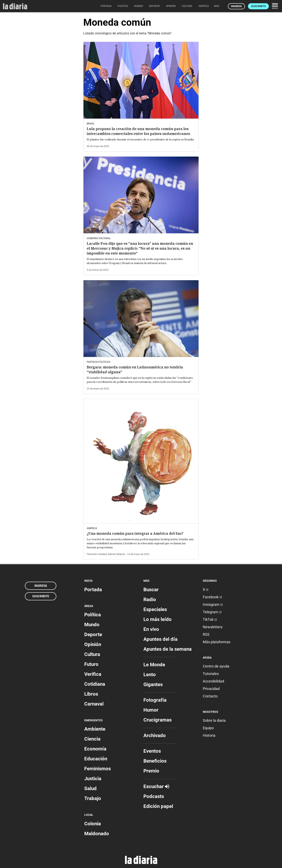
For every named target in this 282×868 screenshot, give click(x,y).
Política (93, 615)
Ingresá (236, 6)
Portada (93, 590)
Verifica (93, 674)
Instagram (213, 604)
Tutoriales (211, 674)
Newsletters (213, 627)
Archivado (155, 735)
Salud (90, 788)
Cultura (92, 654)
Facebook (212, 597)
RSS (206, 634)
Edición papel (158, 806)
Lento (150, 675)
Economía (95, 749)
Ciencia (92, 739)
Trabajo (93, 798)
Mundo (92, 625)
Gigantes (153, 684)
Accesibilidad (213, 681)
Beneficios (155, 761)
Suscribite (258, 6)
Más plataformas (217, 642)
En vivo (151, 629)
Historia (209, 735)
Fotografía (155, 700)
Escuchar (156, 786)
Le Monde (154, 665)
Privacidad (211, 689)
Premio (151, 771)
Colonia (93, 824)
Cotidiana (95, 684)
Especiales (155, 609)
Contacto (210, 696)
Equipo (208, 728)
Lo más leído (158, 619)
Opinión (93, 644)
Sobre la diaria (214, 720)
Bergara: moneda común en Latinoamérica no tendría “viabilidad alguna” (135, 370)
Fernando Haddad (97, 554)
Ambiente (95, 729)
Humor (151, 710)
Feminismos (98, 769)
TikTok (210, 619)
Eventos (152, 751)
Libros (91, 694)
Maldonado (97, 834)
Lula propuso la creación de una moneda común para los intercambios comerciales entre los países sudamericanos (138, 131)
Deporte (93, 635)
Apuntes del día (160, 639)
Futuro (91, 664)
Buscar (151, 590)
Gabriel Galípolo (116, 554)
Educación (96, 759)
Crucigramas (158, 720)
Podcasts (154, 796)
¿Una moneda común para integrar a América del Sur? (135, 533)
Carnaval (94, 704)
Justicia (93, 779)
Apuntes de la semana (168, 649)
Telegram (212, 612)
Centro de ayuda (216, 666)
